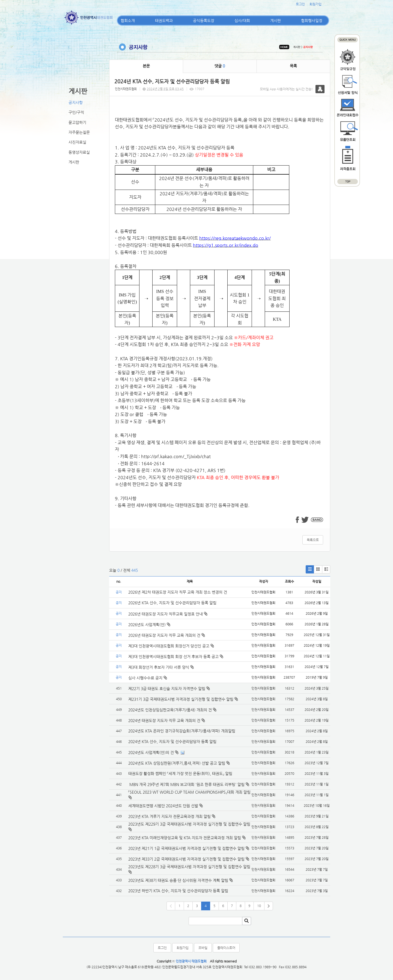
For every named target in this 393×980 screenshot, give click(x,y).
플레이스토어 (226, 948)
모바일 (203, 948)
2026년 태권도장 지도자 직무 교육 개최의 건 (167, 635)
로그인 (300, 4)
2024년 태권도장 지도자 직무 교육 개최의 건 (164, 720)
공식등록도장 (204, 20)
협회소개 (128, 20)
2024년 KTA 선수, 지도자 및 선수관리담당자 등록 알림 (172, 741)
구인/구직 (76, 112)
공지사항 (76, 102)
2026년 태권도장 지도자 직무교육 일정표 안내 (168, 614)
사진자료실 (77, 142)
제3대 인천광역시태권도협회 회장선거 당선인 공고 (171, 646)
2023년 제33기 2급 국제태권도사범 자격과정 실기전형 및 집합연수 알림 (186, 859)
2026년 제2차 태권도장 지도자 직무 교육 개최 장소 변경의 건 (178, 592)
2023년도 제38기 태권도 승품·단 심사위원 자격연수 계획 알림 (178, 880)
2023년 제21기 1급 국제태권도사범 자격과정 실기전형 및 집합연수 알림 (186, 848)
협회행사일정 (312, 20)
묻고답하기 (77, 122)
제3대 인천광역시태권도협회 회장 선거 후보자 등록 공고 (176, 657)
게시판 (276, 20)
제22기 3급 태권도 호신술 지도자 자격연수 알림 (167, 688)
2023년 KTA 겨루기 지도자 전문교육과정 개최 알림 (169, 816)
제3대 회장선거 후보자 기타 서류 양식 (161, 667)
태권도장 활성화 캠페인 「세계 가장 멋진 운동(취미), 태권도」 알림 (180, 773)
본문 (146, 66)
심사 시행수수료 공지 (148, 678)
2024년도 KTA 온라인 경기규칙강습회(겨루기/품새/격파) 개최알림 (182, 731)
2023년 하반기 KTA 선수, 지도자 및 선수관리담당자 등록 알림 (178, 891)
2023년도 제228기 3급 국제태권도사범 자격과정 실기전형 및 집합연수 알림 (189, 867)
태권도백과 (164, 20)
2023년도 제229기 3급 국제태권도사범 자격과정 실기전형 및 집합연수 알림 (189, 824)
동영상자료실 (79, 152)
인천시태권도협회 (126, 89)
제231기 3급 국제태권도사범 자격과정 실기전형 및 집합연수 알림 (181, 699)
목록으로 (313, 540)
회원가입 (315, 4)
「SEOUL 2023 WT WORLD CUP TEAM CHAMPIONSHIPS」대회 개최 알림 (189, 792)
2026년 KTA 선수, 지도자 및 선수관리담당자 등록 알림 (172, 603)
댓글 (220, 66)
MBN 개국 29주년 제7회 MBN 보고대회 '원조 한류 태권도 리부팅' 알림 (186, 784)
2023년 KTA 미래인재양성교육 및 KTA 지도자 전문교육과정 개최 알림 (185, 838)
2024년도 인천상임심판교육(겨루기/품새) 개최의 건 (170, 710)
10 (259, 906)
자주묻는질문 (79, 132)
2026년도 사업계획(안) (149, 625)
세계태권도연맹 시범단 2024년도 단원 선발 (163, 806)
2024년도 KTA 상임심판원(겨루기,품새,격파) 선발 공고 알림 (177, 763)
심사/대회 (242, 20)
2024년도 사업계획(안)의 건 (151, 752)
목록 (293, 66)
